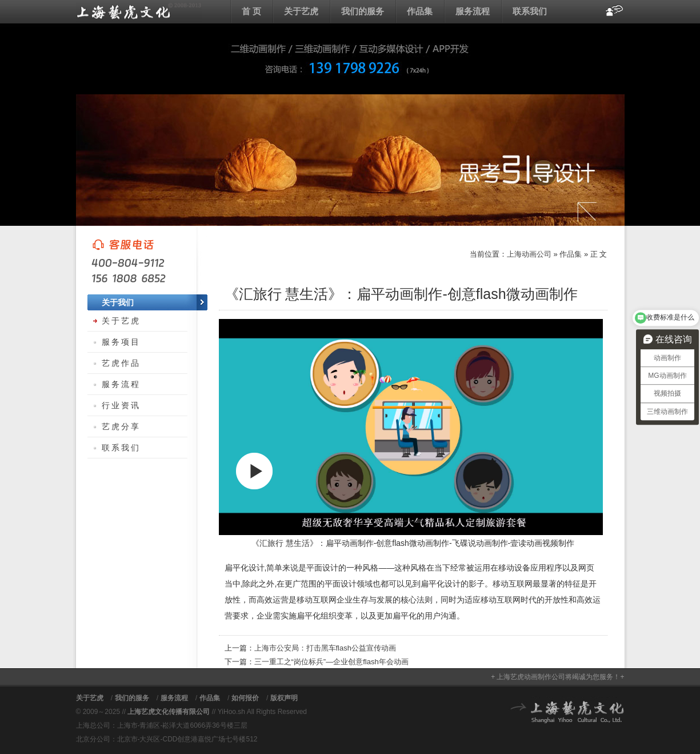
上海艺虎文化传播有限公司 (169, 712)
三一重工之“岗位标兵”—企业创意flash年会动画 (331, 662)
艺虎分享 (121, 426)
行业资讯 (121, 405)
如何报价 (245, 698)
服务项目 (121, 342)
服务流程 (473, 11)
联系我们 (530, 11)
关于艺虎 (301, 11)
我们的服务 (363, 11)
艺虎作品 (121, 363)
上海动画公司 (139, 11)
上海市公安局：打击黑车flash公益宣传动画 (325, 648)
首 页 (251, 11)
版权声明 (284, 698)
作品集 (420, 11)
